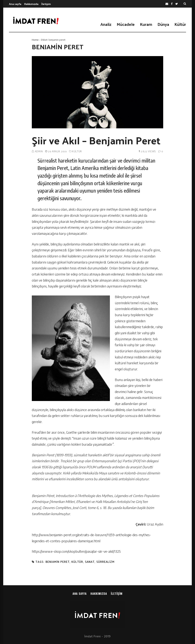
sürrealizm (105, 562)
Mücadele (126, 24)
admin (39, 151)
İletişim (46, 4)
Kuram (146, 24)
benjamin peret (58, 562)
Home (35, 40)
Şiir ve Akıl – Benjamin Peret (96, 140)
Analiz (106, 24)
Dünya (163, 24)
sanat (90, 562)
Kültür (180, 24)
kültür (77, 562)
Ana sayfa (15, 4)
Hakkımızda (31, 4)
